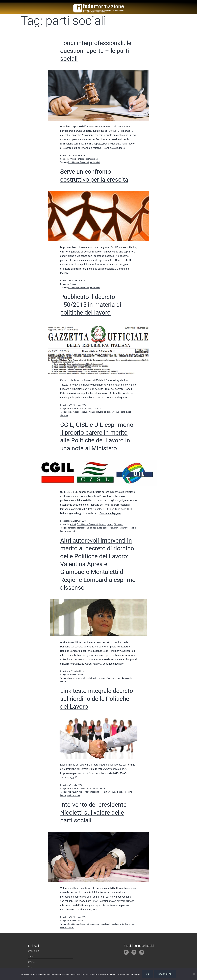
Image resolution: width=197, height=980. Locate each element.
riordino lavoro (125, 412)
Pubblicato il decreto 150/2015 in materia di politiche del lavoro (91, 305)
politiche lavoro (111, 412)
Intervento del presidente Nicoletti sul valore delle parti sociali (93, 812)
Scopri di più (165, 974)
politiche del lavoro (95, 412)
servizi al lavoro (73, 795)
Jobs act (80, 409)
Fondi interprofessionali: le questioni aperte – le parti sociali (96, 51)
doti (77, 792)
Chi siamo (34, 951)
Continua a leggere (114, 148)
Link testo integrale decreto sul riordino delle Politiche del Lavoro (97, 699)
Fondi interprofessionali (87, 159)
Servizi (32, 956)
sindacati (64, 415)
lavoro (99, 528)
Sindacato (97, 409)
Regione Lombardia (116, 678)
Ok (147, 974)
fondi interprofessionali (78, 162)
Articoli (73, 159)
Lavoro (88, 409)
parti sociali (95, 162)
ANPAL (71, 792)
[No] (194, 974)
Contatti (33, 962)
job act (71, 412)
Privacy (30, 967)
